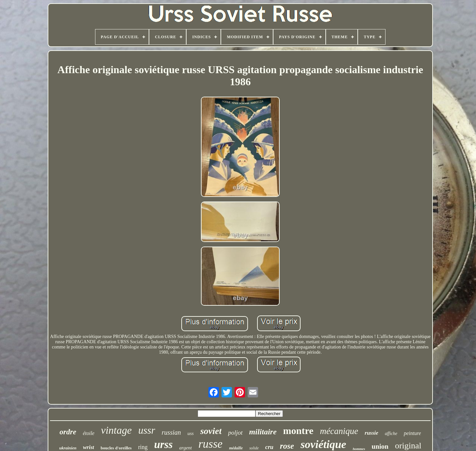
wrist (89, 447)
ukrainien (68, 448)
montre (298, 431)
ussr (147, 430)
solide (254, 448)
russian (171, 432)
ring (143, 447)
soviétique (323, 444)
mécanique (339, 431)
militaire (263, 432)
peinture (412, 433)
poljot (235, 433)
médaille (236, 448)
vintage (116, 430)
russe (210, 444)
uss (191, 433)
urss (164, 444)
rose (287, 446)
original (408, 446)
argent (186, 448)
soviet (211, 431)
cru (269, 447)
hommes (359, 449)
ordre (68, 432)
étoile (89, 433)
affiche (391, 434)
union (380, 446)
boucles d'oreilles (116, 448)
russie (371, 433)
